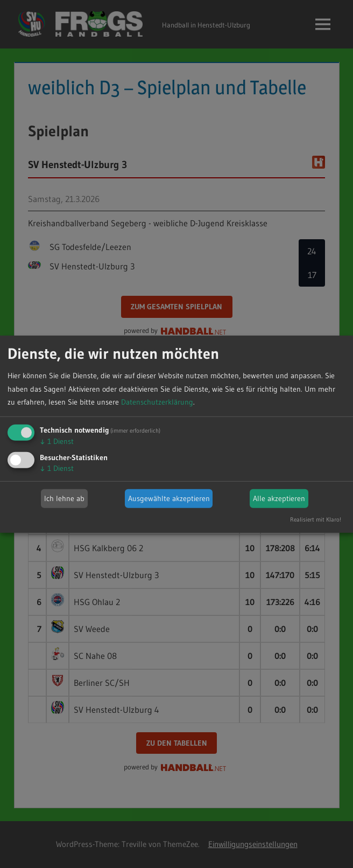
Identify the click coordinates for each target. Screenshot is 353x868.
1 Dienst (57, 441)
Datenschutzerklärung (157, 402)
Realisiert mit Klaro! (316, 519)
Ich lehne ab (64, 498)
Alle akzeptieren (279, 498)
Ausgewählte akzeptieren (169, 498)
